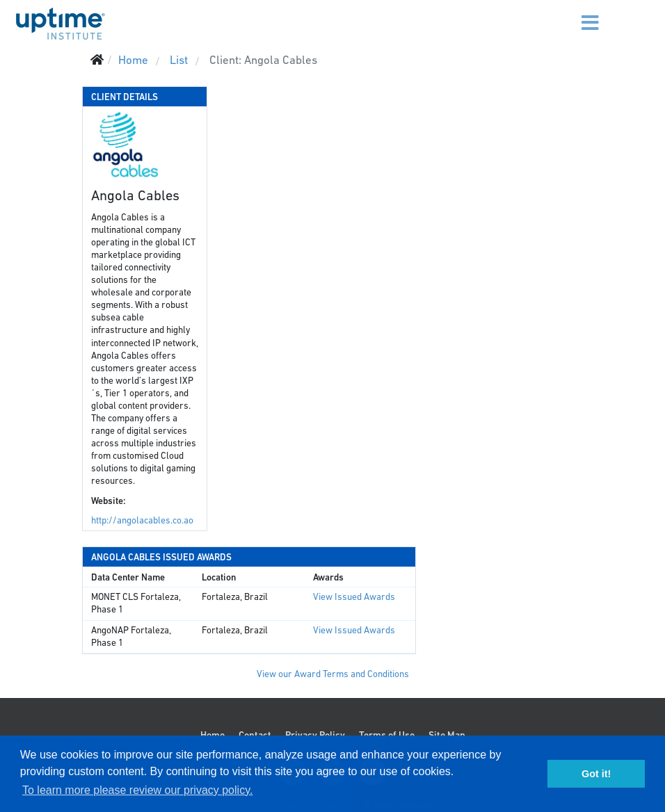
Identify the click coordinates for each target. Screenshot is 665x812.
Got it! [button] (596, 774)
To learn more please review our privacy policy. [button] (137, 790)
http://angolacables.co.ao (142, 520)
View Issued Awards (354, 597)
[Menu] (577, 14)
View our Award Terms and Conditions (333, 674)
